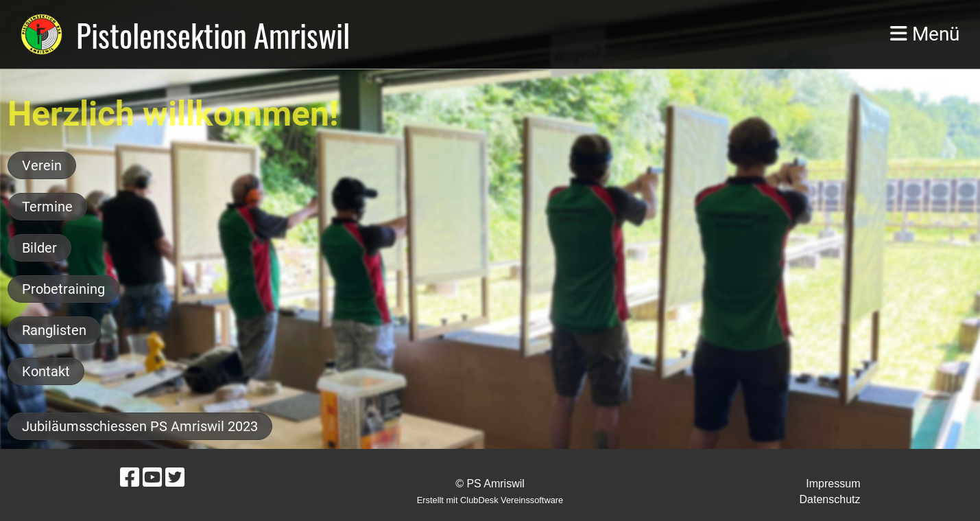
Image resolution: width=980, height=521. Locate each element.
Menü (925, 34)
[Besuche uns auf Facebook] (130, 478)
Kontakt (46, 371)
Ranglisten (54, 330)
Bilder (39, 248)
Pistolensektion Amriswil (213, 35)
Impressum (833, 484)
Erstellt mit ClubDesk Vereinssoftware (490, 500)
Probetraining (63, 289)
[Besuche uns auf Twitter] (175, 478)
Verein (42, 165)
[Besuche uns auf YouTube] (152, 478)
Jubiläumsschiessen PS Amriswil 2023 (140, 426)
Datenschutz (830, 499)
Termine (47, 207)
